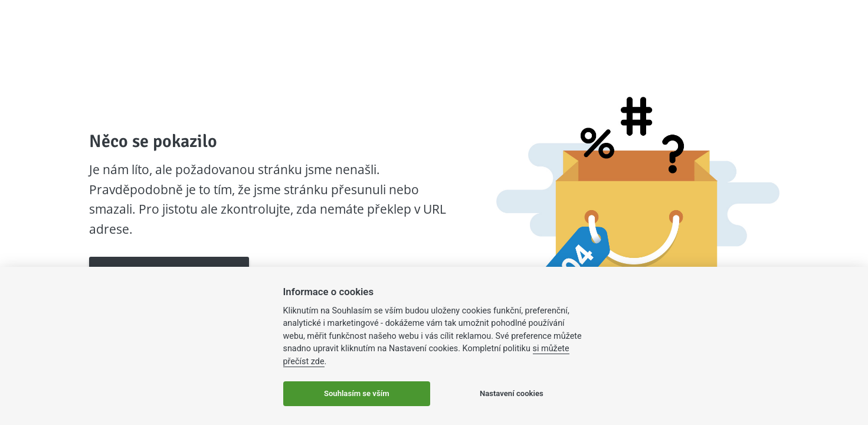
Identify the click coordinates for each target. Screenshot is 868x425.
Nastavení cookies (512, 393)
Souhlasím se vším (357, 393)
